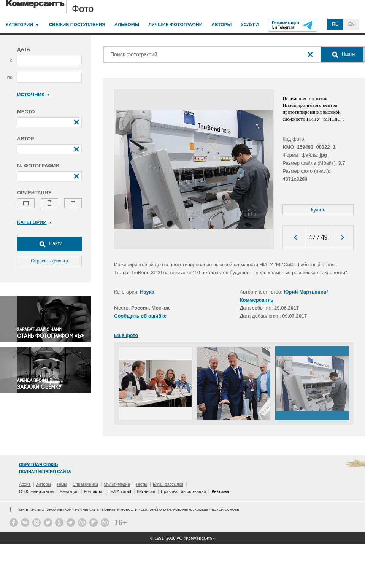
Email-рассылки (168, 484)
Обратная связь (38, 464)
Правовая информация (183, 491)
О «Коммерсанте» (36, 491)
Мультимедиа (117, 484)
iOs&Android (119, 491)
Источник (33, 95)
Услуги (250, 25)
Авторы (221, 25)
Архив (25, 484)
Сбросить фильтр (49, 261)
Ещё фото (126, 335)
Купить (318, 210)
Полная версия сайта (45, 472)
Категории (19, 25)
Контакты (93, 491)
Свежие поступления (77, 25)
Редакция (69, 491)
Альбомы (127, 25)
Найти (49, 244)
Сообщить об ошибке (140, 316)
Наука (147, 292)
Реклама (220, 491)
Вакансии (146, 491)
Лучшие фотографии (175, 25)
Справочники (85, 484)
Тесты (142, 484)
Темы (62, 484)
